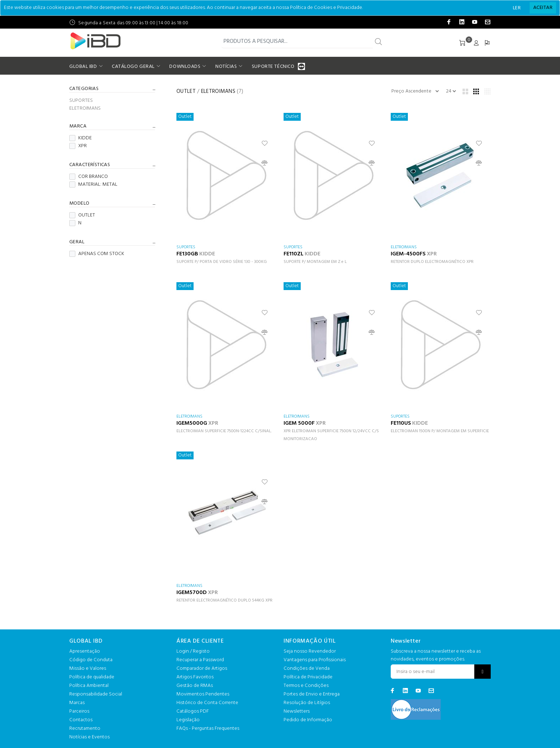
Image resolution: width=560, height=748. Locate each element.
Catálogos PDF (193, 711)
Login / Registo (193, 651)
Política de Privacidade (308, 677)
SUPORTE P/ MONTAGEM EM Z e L (315, 262)
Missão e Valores (88, 669)
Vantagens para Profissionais (315, 660)
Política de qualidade (92, 677)
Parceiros (79, 711)
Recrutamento (85, 729)
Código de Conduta (91, 660)
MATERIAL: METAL (93, 185)
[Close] (543, 8)
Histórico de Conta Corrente (207, 703)
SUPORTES (81, 101)
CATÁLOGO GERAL (133, 67)
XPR (78, 146)
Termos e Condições (306, 686)
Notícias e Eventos (89, 737)
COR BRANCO (89, 177)
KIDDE (81, 138)
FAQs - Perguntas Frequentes (208, 729)
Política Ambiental (89, 686)
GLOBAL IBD (83, 67)
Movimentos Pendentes (203, 694)
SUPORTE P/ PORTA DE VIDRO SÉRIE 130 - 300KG (222, 262)
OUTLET (82, 215)
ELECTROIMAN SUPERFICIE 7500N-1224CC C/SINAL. (224, 431)
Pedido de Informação (308, 720)
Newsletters (297, 711)
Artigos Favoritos (195, 677)
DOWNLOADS (185, 67)
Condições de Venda (307, 669)
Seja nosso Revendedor (310, 651)
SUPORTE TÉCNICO (274, 67)
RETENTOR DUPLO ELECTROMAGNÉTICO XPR (432, 262)
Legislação (188, 720)
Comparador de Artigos (202, 669)
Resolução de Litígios (307, 703)
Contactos (81, 720)
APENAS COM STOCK (97, 254)
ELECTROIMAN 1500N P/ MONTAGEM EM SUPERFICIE (440, 431)
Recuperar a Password (200, 660)
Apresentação (85, 651)
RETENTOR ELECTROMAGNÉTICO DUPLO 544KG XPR (224, 600)
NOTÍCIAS (226, 67)
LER (517, 8)
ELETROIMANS (85, 108)
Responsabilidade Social (96, 694)
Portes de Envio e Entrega (312, 694)
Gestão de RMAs (195, 686)
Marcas (77, 703)
